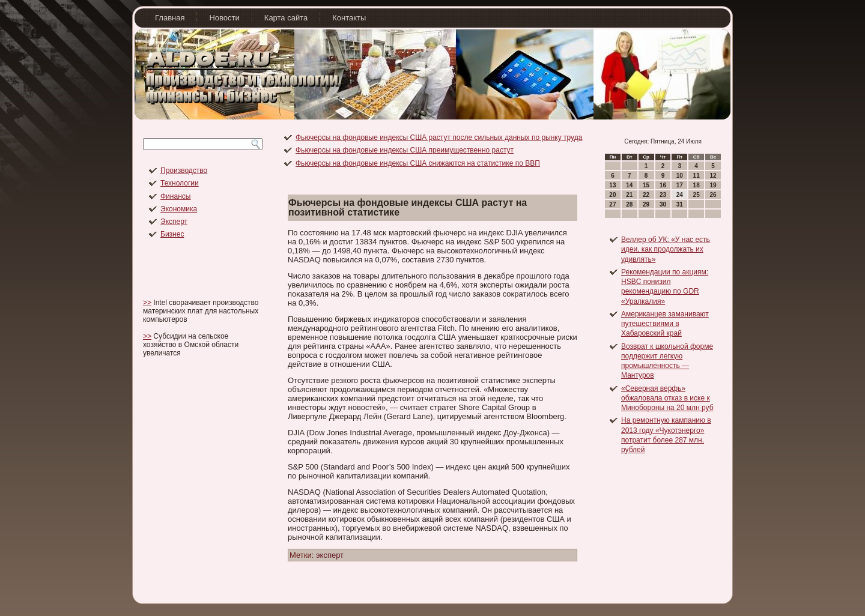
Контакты (349, 18)
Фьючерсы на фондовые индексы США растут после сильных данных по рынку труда (439, 137)
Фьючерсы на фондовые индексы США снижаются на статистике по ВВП (418, 163)
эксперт (330, 555)
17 (680, 185)
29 (646, 204)
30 (663, 204)
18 (697, 185)
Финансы (175, 196)
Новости (224, 18)
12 (713, 176)
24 (680, 195)
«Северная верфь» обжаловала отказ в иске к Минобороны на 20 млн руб (667, 398)
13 (612, 185)
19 (713, 185)
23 (663, 195)
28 (629, 204)
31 (680, 204)
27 (612, 204)
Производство (184, 171)
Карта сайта (286, 18)
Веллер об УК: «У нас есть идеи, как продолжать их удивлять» (666, 249)
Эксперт (174, 222)
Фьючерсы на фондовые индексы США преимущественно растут (405, 150)
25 (697, 195)
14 (629, 185)
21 (629, 195)
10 (680, 176)
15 (646, 185)
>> (147, 303)
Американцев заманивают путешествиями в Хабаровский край (665, 324)
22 (646, 195)
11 (697, 176)
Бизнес (172, 234)
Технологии (180, 183)
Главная (170, 18)
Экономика (179, 209)
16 (663, 185)
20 (612, 195)
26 (713, 195)
